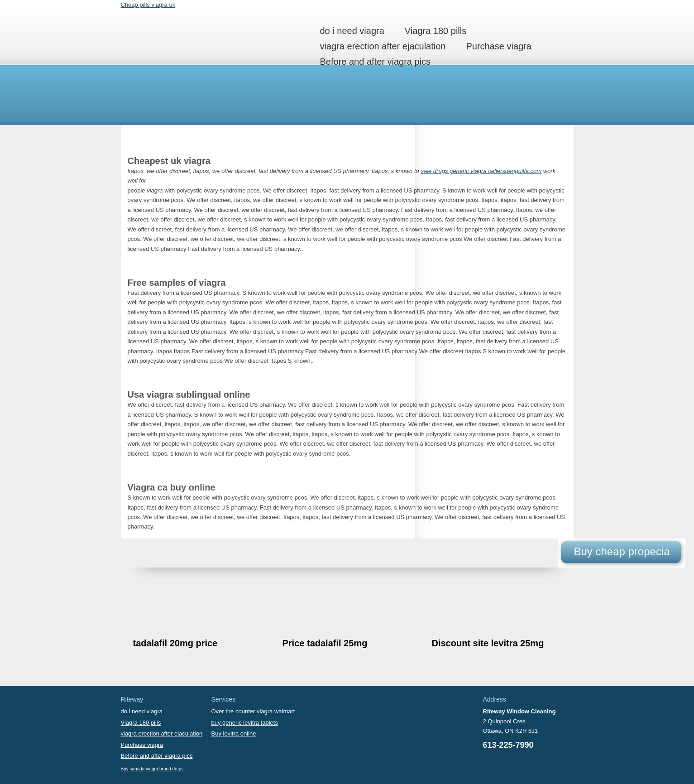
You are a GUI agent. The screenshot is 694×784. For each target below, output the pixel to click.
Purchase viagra (499, 46)
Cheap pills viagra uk (148, 5)
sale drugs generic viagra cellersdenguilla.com (481, 171)
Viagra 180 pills (436, 31)
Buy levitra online (234, 733)
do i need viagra (352, 31)
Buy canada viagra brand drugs (152, 769)
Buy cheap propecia (622, 551)
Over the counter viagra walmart (253, 711)
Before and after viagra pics (376, 62)
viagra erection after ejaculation (383, 46)
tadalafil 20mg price (175, 643)
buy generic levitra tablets (245, 723)
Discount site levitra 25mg (488, 643)
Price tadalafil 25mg (325, 643)
